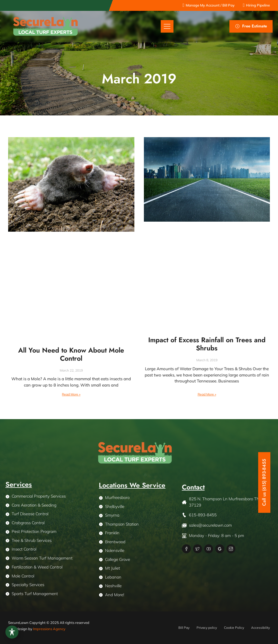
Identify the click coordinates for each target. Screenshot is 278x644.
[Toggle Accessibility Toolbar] (12, 632)
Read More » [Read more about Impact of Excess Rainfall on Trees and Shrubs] (207, 394)
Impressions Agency (49, 629)
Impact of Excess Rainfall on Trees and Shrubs (207, 344)
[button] (167, 26)
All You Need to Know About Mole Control (71, 354)
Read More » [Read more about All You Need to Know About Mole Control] (71, 394)
